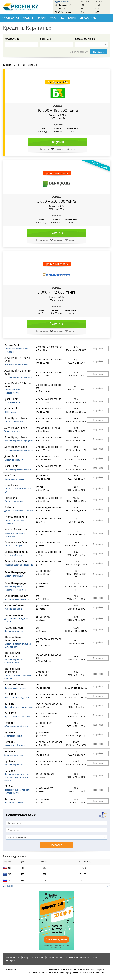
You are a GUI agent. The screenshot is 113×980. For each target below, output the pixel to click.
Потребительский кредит (16, 365)
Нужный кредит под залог (17, 698)
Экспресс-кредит (13, 402)
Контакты (10, 957)
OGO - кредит (11, 412)
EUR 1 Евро (60, 9)
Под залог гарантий (14, 803)
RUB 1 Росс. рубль (63, 12)
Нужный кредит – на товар (17, 717)
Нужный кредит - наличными (18, 707)
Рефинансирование (14, 609)
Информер (23, 957)
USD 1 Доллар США (63, 5)
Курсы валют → (62, 2)
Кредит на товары (13, 546)
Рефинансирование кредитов (19, 377)
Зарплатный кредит (14, 555)
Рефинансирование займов (18, 469)
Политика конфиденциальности (47, 957)
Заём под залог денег (15, 755)
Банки (72, 18)
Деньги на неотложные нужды (19, 511)
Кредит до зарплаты (14, 460)
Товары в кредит (12, 431)
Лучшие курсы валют (15, 856)
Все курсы (8, 886)
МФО (53, 18)
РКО (62, 18)
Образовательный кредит (17, 726)
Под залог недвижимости (17, 599)
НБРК (108, 886)
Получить (58, 142)
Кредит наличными (14, 422)
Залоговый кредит (13, 736)
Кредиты (28, 18)
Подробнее (98, 349)
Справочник (88, 18)
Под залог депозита (14, 631)
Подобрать (99, 52)
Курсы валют (10, 18)
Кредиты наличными (14, 479)
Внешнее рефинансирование (19, 565)
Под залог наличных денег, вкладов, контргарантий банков (18, 777)
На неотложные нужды (15, 688)
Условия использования (77, 957)
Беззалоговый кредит (15, 745)
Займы (42, 18)
